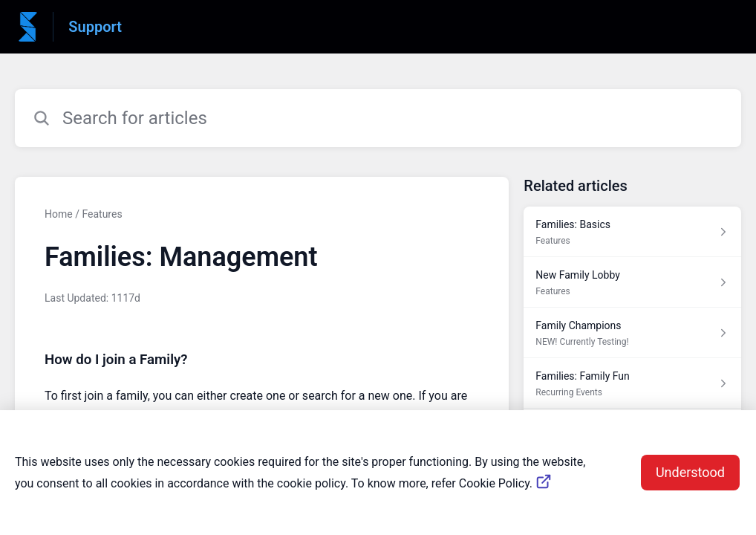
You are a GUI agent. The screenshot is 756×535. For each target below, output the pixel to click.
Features (102, 214)
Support (95, 27)
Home (59, 214)
